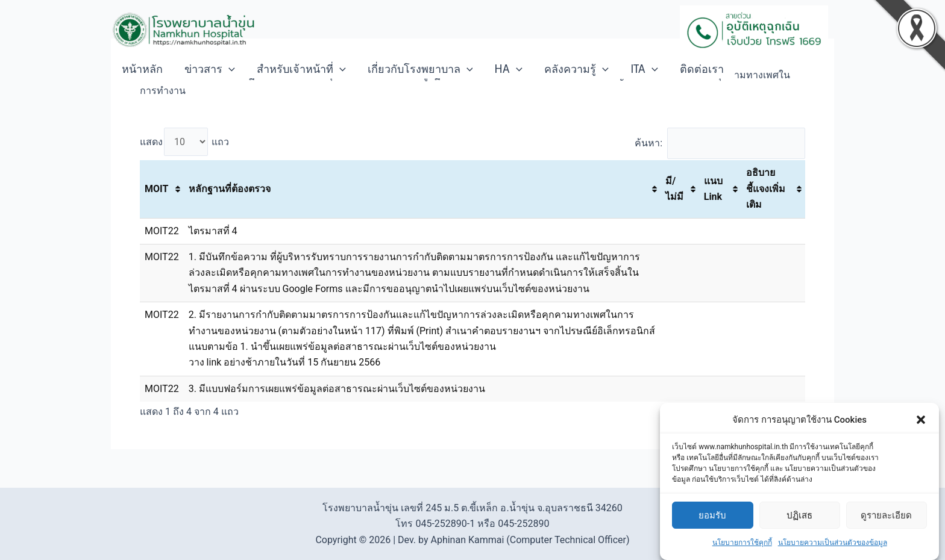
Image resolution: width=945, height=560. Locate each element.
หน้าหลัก (142, 69)
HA (508, 69)
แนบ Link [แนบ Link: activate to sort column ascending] (713, 189)
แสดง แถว (184, 142)
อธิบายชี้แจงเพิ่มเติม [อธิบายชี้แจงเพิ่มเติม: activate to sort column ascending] (766, 188)
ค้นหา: (720, 143)
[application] (229, 69)
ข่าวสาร (210, 69)
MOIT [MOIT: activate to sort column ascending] (156, 189)
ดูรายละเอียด (886, 522)
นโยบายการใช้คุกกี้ (742, 550)
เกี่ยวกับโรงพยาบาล (420, 69)
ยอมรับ (712, 522)
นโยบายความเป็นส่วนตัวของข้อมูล (833, 550)
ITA (644, 69)
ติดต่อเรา (702, 69)
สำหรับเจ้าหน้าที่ (301, 69)
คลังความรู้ (576, 69)
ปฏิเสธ (799, 522)
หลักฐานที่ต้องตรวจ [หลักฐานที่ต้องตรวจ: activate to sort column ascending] (230, 189)
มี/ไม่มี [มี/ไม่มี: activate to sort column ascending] (674, 189)
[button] (921, 427)
